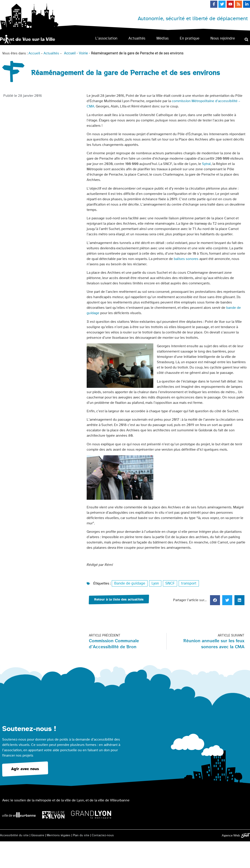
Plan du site (81, 835)
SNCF (167, 583)
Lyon (153, 583)
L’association (106, 38)
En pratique (190, 38)
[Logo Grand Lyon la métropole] (91, 815)
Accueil (34, 53)
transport (185, 583)
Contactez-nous (103, 835)
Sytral (206, 164)
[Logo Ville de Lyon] (53, 815)
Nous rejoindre (223, 38)
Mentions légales (59, 835)
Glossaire (38, 835)
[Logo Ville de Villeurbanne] (19, 814)
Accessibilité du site (14, 835)
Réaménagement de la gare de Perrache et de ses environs (137, 53)
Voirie (83, 53)
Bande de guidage (128, 583)
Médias (163, 38)
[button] (246, 39)
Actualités (137, 38)
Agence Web (231, 835)
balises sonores (186, 259)
